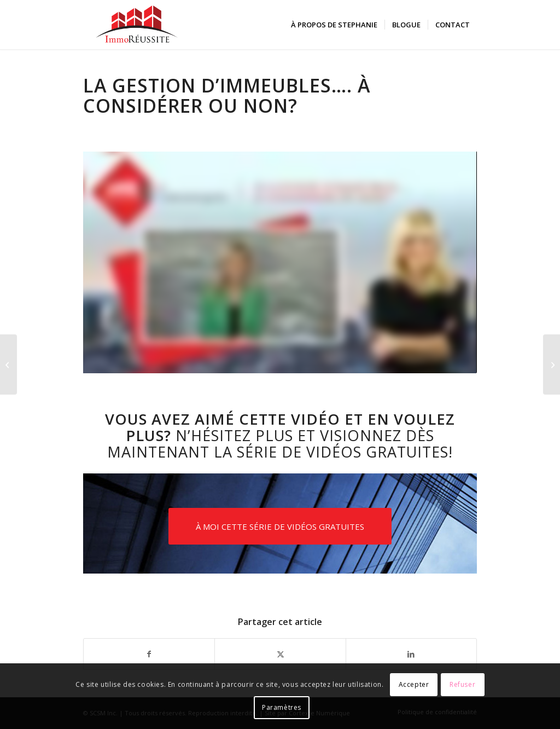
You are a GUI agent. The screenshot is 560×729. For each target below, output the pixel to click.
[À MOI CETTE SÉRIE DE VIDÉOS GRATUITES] (280, 526)
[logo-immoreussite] (137, 25)
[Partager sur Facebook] (149, 654)
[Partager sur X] (280, 654)
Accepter (414, 684)
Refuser (462, 684)
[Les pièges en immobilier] (8, 364)
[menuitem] (334, 25)
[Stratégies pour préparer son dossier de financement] (552, 364)
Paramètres (282, 707)
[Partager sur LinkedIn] (411, 654)
